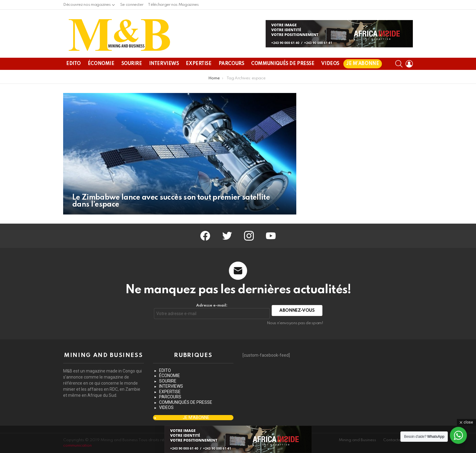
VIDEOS (330, 64)
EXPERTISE (199, 64)
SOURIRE (132, 64)
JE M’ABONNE (363, 64)
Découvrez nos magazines (87, 6)
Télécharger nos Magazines (173, 5)
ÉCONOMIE (101, 64)
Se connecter (132, 5)
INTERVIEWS (164, 64)
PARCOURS (231, 64)
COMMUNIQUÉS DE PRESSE (283, 64)
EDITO (73, 64)
